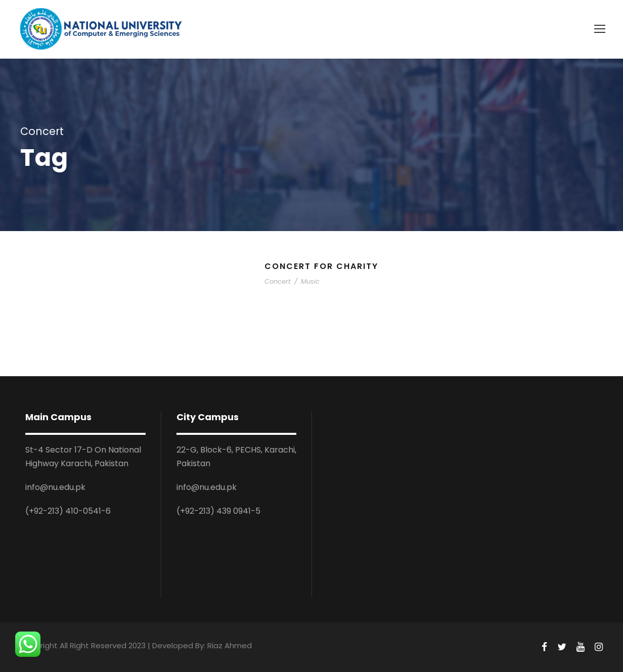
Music (310, 281)
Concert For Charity (321, 266)
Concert (278, 281)
